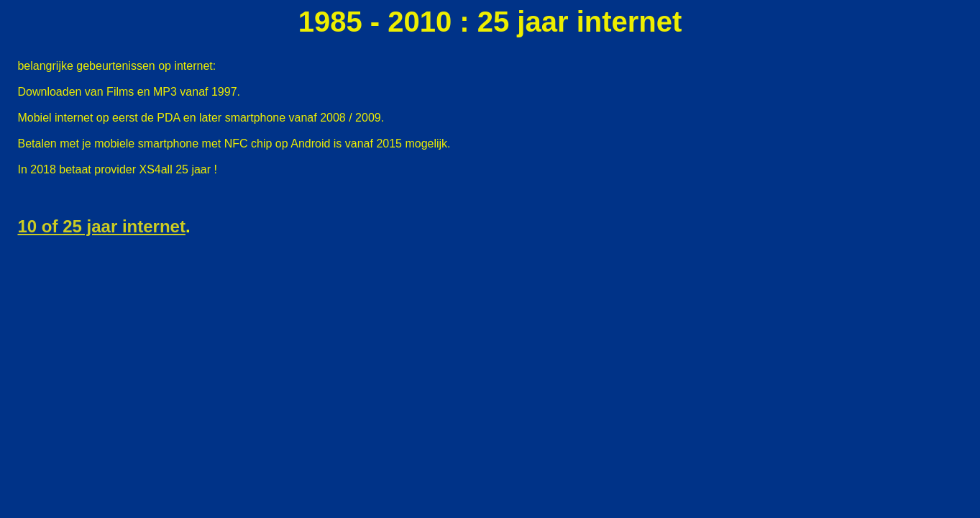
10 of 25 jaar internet (101, 226)
